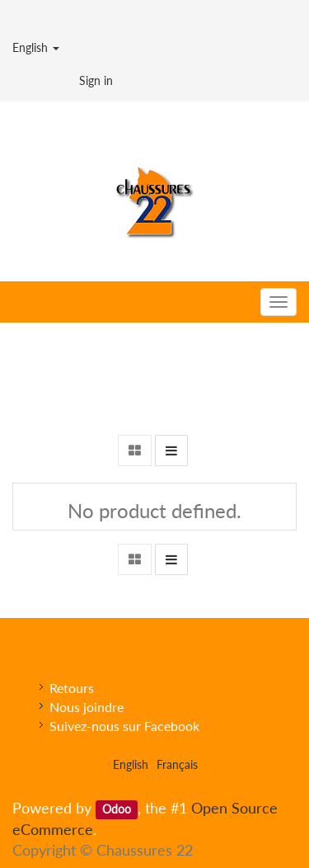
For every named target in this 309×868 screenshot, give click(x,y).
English (36, 47)
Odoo (117, 809)
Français (177, 764)
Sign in (96, 80)
